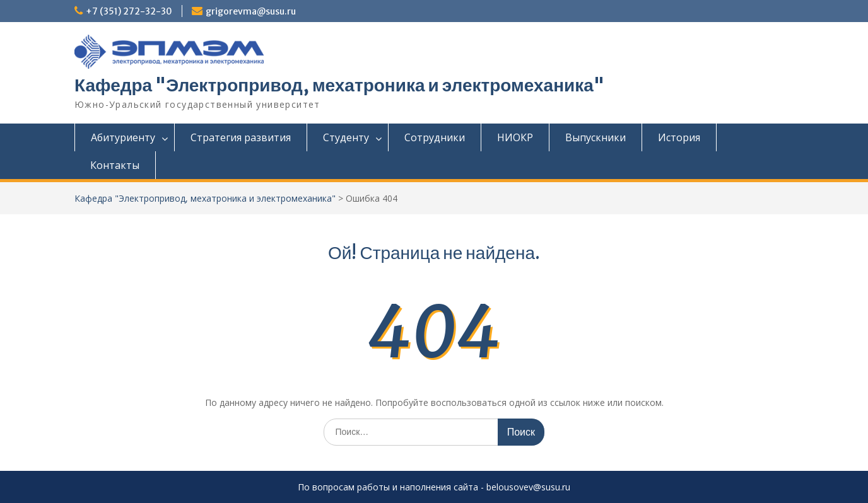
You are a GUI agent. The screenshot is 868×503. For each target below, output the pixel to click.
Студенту (346, 137)
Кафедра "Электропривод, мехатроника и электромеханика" (339, 85)
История (679, 137)
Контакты (115, 165)
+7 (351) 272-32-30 (129, 11)
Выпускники (595, 137)
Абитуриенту (123, 137)
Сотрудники (435, 137)
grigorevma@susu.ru (251, 11)
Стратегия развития (241, 137)
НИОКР (515, 137)
